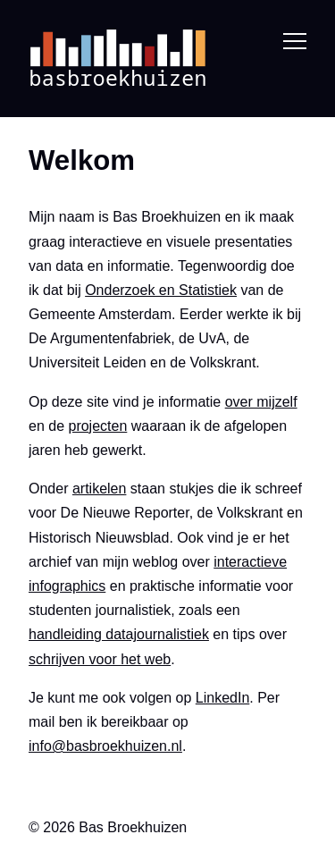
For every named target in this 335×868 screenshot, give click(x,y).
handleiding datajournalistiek (119, 634)
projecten (97, 425)
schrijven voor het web (100, 658)
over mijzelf (261, 401)
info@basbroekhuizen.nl (105, 746)
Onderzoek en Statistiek (161, 290)
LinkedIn (223, 697)
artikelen (99, 489)
